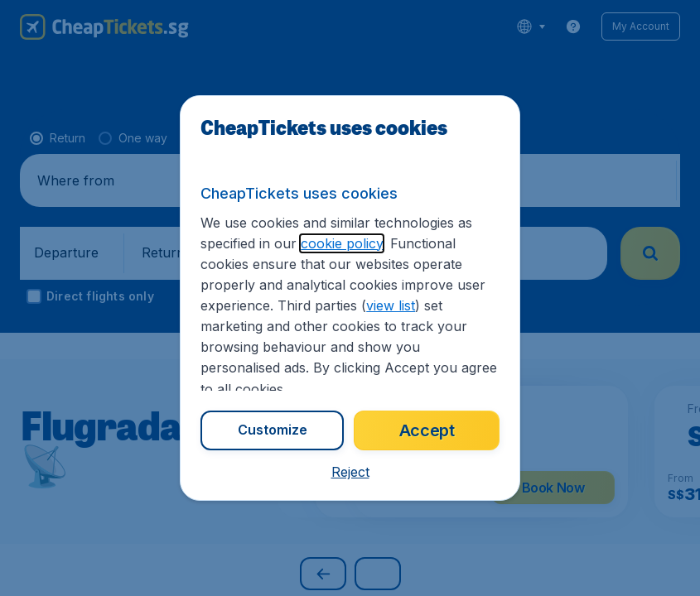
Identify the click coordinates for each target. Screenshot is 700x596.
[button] (350, 472)
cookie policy (342, 243)
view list (391, 305)
